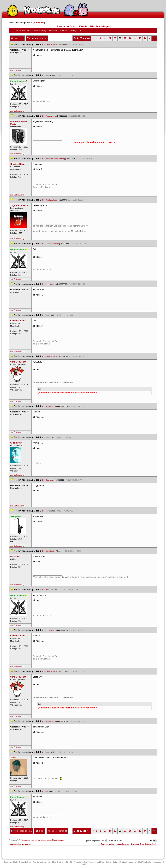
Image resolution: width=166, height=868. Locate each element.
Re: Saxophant (48, 551)
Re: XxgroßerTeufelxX (51, 244)
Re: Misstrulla (48, 590)
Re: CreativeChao (50, 44)
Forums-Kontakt (108, 844)
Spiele (108, 862)
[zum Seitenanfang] (17, 70)
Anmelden (39, 23)
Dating (116, 862)
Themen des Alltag (38, 31)
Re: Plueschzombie (50, 116)
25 (115, 38)
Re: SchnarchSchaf (50, 406)
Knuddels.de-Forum (19, 31)
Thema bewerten (37, 38)
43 (140, 38)
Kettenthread (55, 31)
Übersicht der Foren (66, 26)
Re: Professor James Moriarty (54, 159)
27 (125, 38)
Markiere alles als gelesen (21, 844)
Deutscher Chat (10, 862)
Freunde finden (80, 862)
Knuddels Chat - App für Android (33, 862)
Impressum (158, 862)
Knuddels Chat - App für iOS (60, 862)
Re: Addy (46, 791)
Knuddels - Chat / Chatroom (127, 844)
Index (40, 831)
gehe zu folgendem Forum (96, 841)
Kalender (83, 26)
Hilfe (92, 26)
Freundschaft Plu (96, 862)
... (105, 38)
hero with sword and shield (41, 840)
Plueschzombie (58, 840)
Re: (44, 75)
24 (110, 38)
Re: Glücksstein (48, 480)
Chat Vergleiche (145, 862)
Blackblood (26, 840)
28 (130, 38)
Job (83, 864)
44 (145, 38)
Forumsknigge (103, 26)
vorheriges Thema (21, 831)
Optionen (17, 38)
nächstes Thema (57, 831)
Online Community (128, 862)
